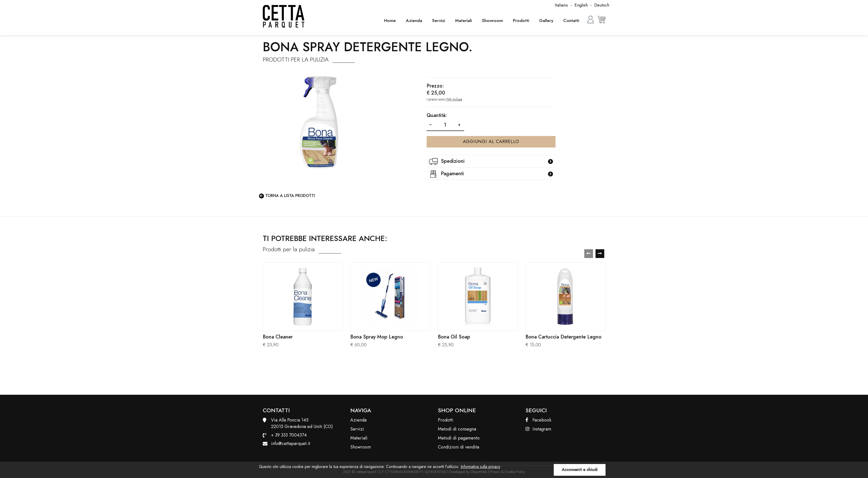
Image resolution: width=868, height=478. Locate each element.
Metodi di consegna (457, 429)
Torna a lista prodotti (287, 196)
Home (388, 20)
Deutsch (602, 5)
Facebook (538, 420)
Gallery (546, 20)
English (581, 5)
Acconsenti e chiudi (580, 470)
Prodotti (520, 20)
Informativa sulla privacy (480, 467)
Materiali (462, 20)
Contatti (571, 20)
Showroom (491, 20)
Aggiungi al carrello (491, 141)
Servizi (437, 20)
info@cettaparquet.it (291, 443)
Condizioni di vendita (459, 447)
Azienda (412, 20)
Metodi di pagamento (459, 438)
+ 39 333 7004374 (289, 435)
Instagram (538, 429)
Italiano (560, 5)
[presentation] (589, 254)
